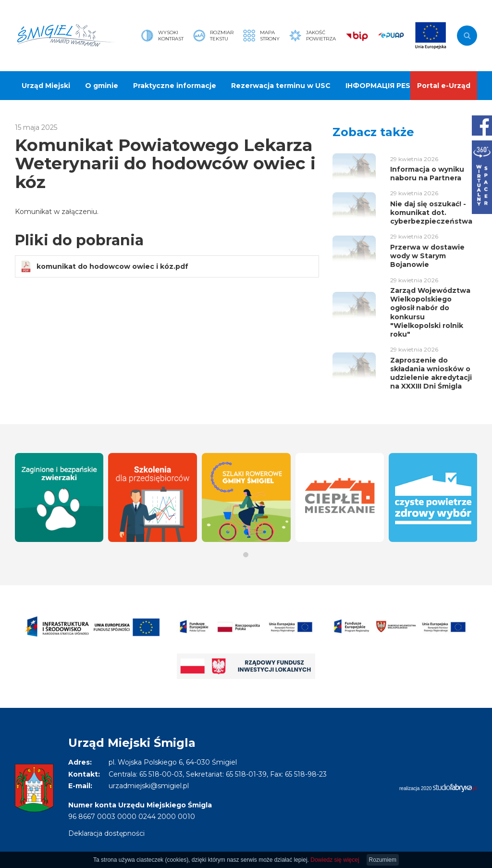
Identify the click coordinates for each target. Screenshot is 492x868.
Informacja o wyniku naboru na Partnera (427, 174)
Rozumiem (383, 860)
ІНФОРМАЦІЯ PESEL (382, 86)
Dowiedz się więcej (335, 860)
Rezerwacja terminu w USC (281, 86)
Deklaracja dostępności (106, 833)
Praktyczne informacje (175, 86)
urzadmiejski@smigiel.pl (149, 786)
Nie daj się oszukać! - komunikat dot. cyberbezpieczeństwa (431, 213)
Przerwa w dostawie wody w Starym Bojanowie (427, 256)
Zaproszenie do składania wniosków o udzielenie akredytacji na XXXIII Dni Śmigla (431, 373)
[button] (246, 555)
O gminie (102, 86)
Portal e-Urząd (444, 86)
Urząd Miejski (46, 86)
